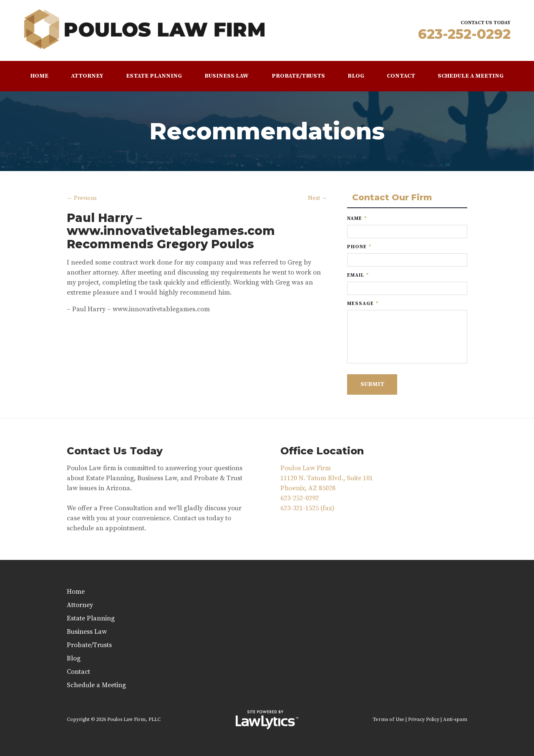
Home (39, 76)
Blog (356, 76)
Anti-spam (455, 719)
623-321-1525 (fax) (307, 508)
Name (357, 218)
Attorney (87, 76)
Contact (401, 76)
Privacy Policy (424, 719)
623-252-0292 (464, 34)
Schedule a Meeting (471, 76)
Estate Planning (154, 76)
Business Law (227, 76)
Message (363, 304)
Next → (317, 198)
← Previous (82, 198)
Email (358, 275)
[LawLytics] (267, 720)
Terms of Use (388, 719)
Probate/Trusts (298, 76)
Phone (359, 247)
